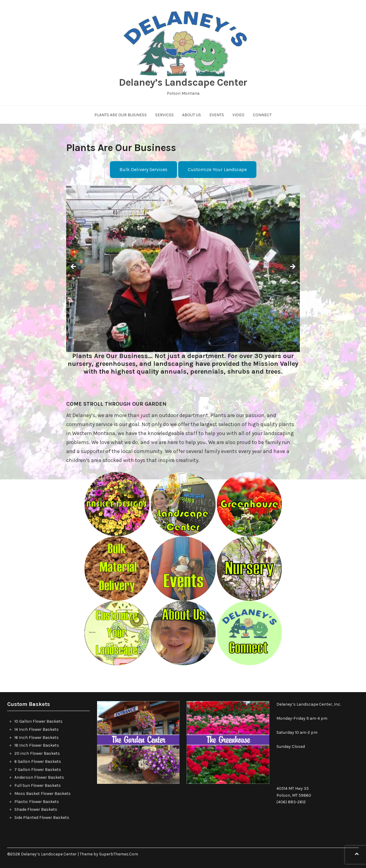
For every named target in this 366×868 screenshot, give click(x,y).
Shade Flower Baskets (36, 809)
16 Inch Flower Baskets (37, 738)
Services (164, 115)
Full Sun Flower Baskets (38, 785)
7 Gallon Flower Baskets (38, 770)
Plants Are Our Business (121, 115)
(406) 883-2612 (291, 802)
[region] (183, 268)
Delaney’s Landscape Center (183, 82)
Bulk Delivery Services (143, 169)
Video (238, 115)
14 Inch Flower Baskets (37, 729)
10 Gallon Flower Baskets (38, 721)
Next (292, 267)
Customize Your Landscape (217, 169)
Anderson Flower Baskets (39, 777)
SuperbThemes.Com (119, 854)
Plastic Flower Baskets (37, 802)
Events (217, 115)
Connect (262, 115)
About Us (192, 115)
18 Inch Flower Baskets (37, 745)
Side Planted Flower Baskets (42, 818)
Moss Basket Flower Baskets (43, 794)
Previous (74, 267)
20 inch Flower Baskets (37, 753)
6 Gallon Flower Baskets (38, 761)
